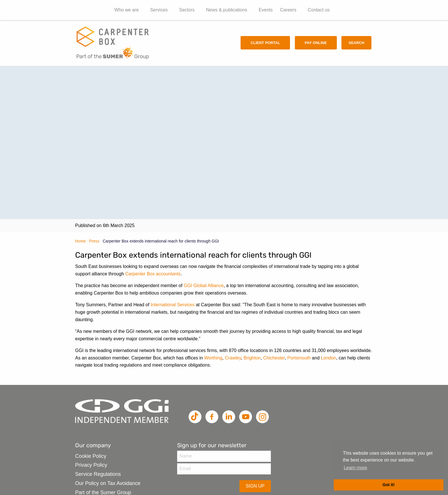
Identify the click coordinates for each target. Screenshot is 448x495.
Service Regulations (98, 474)
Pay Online (316, 43)
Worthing (213, 358)
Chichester (274, 358)
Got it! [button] (389, 485)
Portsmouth (299, 358)
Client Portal (265, 43)
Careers (288, 10)
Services (159, 10)
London (328, 358)
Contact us (319, 10)
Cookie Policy (91, 456)
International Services (173, 305)
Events (266, 10)
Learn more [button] (355, 468)
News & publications (227, 10)
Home (80, 241)
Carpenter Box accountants (153, 274)
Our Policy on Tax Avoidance (108, 483)
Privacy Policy (91, 465)
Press (94, 241)
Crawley (233, 358)
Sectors (187, 10)
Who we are (126, 10)
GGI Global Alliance (204, 286)
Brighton (252, 358)
